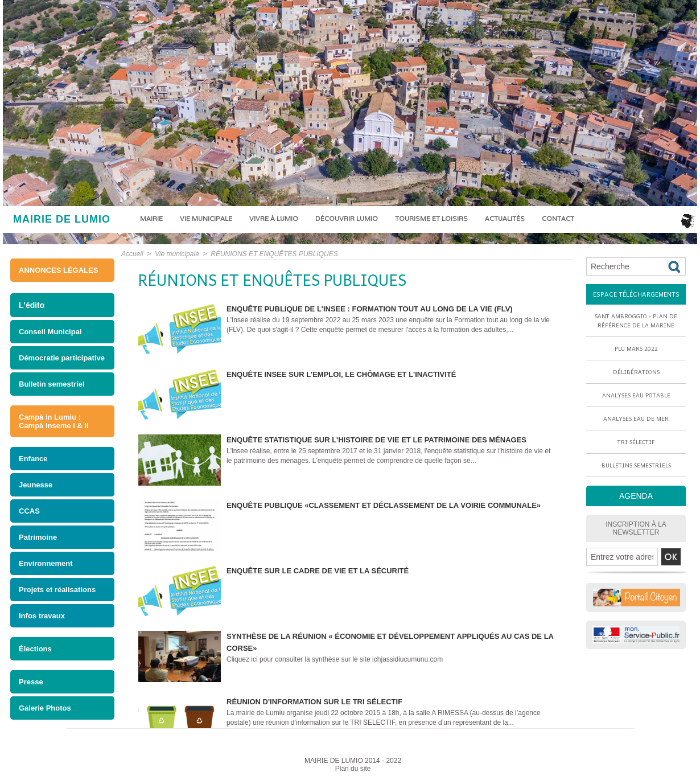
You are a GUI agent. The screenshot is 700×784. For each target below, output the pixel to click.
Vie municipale (206, 219)
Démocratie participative (62, 358)
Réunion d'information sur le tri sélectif (314, 702)
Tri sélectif (636, 442)
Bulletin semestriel (52, 384)
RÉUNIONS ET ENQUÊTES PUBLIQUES (274, 254)
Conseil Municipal (50, 332)
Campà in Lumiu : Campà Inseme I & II (54, 421)
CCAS (29, 511)
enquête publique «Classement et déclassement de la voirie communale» (384, 505)
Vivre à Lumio (274, 219)
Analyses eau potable (636, 395)
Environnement (46, 563)
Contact (558, 219)
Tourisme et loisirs (431, 219)
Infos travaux (42, 616)
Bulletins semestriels (636, 465)
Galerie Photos (45, 708)
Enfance (33, 459)
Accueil (132, 254)
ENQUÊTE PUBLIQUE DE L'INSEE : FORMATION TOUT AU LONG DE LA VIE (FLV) (370, 309)
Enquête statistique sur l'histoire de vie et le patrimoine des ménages (376, 440)
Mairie (151, 219)
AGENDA (636, 496)
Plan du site (353, 769)
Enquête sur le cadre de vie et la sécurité (318, 571)
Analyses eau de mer (636, 418)
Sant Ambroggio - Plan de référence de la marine (636, 321)
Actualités (505, 219)
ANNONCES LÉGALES (58, 270)
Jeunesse (36, 485)
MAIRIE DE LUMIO (62, 219)
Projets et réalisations (57, 590)
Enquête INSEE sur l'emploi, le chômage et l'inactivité (341, 374)
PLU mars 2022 (636, 348)
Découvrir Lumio (347, 219)
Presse (31, 682)
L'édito (32, 305)
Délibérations (636, 372)
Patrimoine (38, 537)
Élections (35, 649)
